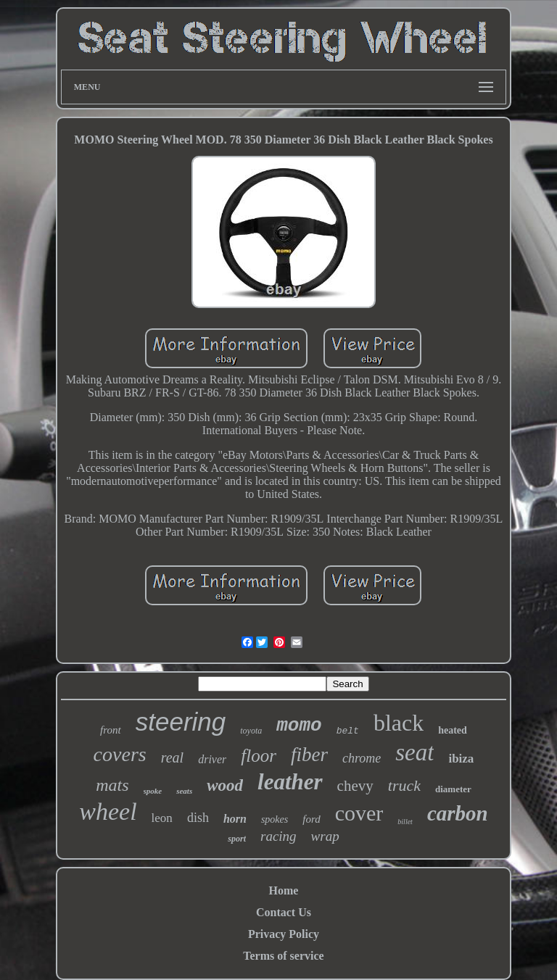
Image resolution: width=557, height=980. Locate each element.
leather (290, 782)
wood (225, 785)
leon (162, 818)
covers (120, 754)
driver (212, 759)
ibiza (461, 759)
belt (348, 731)
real (172, 757)
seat (414, 752)
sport (237, 839)
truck (404, 785)
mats (112, 785)
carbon (458, 813)
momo (299, 726)
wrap (325, 836)
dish (198, 818)
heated (453, 730)
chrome (362, 758)
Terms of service (283, 956)
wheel (108, 811)
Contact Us (284, 912)
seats (184, 791)
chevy (355, 786)
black (399, 723)
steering (181, 722)
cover (359, 813)
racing (278, 836)
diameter (453, 789)
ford (311, 819)
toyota (251, 731)
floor (259, 756)
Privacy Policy (284, 934)
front (111, 730)
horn (235, 819)
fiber (309, 755)
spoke (153, 791)
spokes (275, 819)
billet (405, 822)
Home (284, 890)
